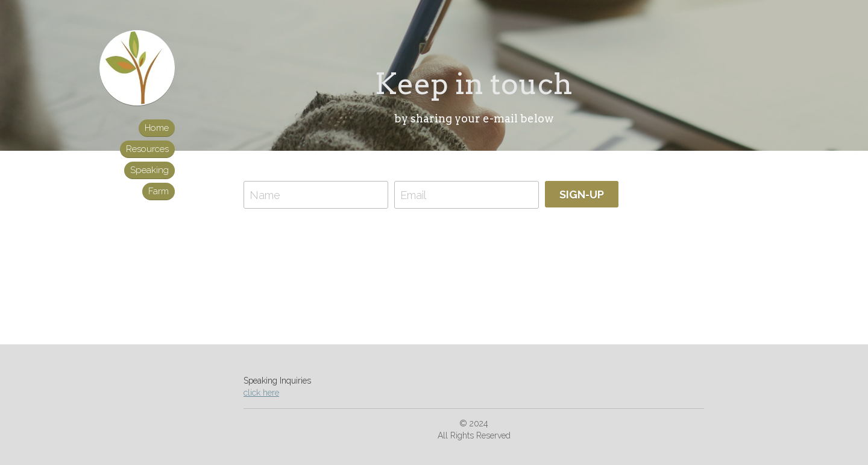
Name (265, 195)
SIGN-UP (582, 195)
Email (413, 195)
